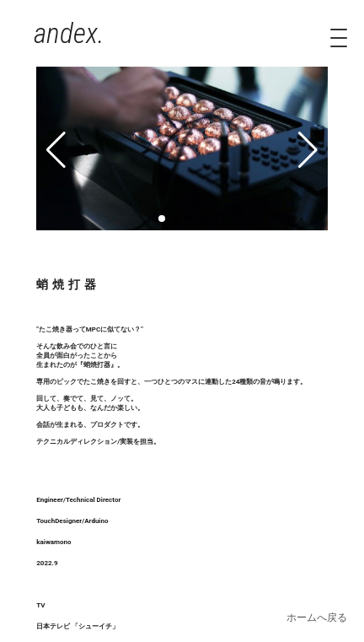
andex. (69, 33)
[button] (162, 218)
